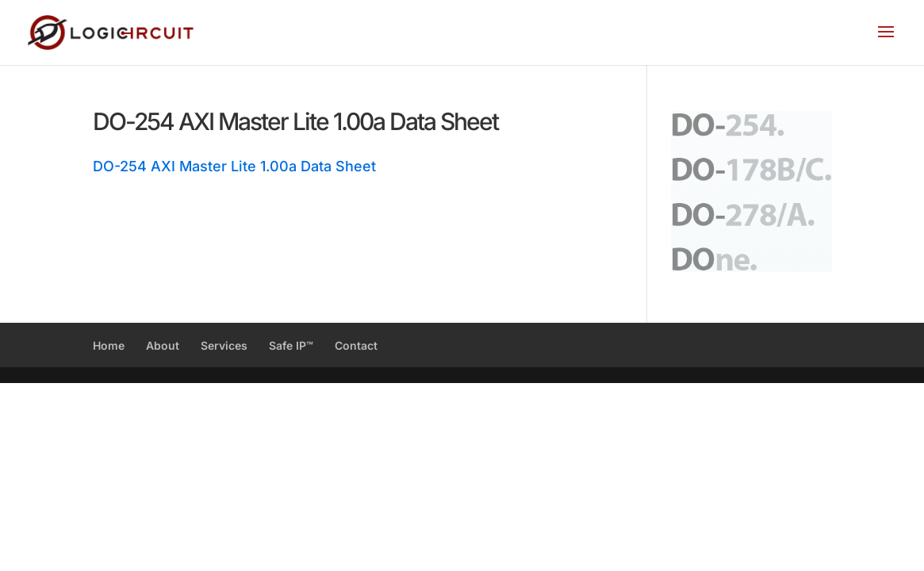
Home (109, 345)
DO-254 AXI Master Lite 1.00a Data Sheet (234, 166)
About (163, 345)
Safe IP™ (291, 345)
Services (224, 345)
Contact (356, 345)
